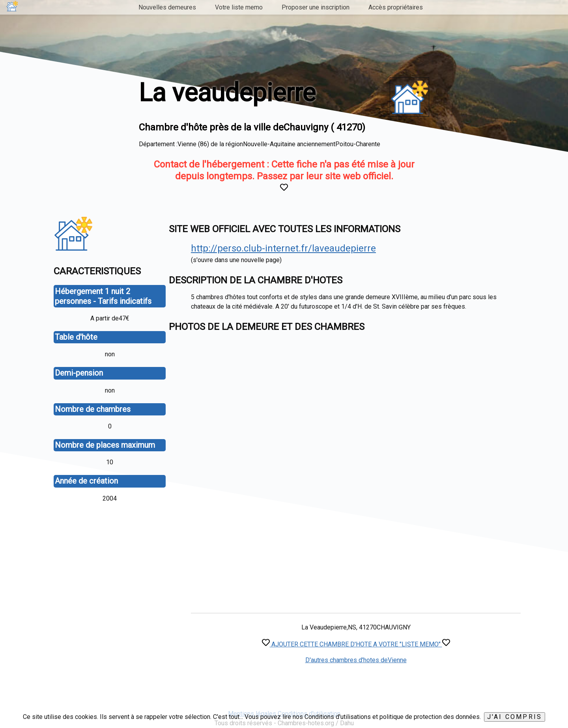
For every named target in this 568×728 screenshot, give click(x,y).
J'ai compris (515, 717)
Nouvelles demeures (167, 7)
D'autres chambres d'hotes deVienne (356, 660)
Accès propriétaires (396, 7)
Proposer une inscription (316, 7)
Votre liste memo (239, 7)
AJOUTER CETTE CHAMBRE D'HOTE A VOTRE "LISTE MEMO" (356, 644)
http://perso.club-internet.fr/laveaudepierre (283, 248)
